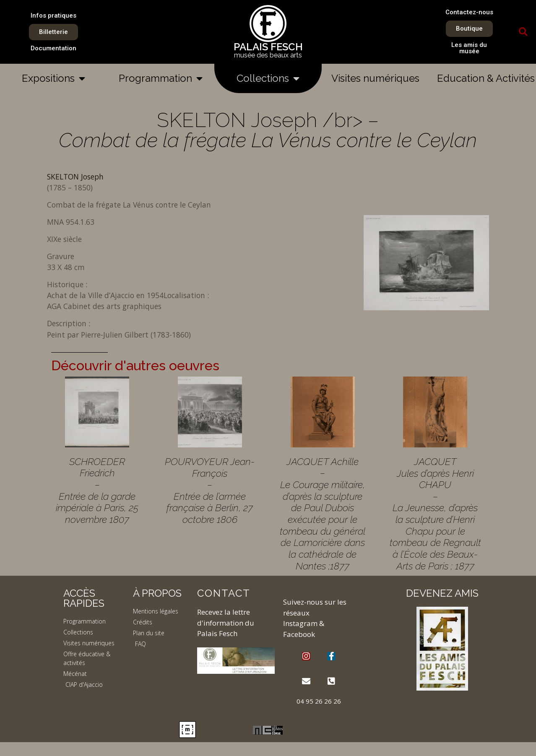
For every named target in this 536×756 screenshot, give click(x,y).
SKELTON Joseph (75, 177)
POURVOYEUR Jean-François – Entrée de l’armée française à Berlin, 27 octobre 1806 (210, 490)
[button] (523, 32)
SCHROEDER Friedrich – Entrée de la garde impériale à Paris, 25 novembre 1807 (97, 490)
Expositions (53, 78)
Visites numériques (375, 78)
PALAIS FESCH (268, 47)
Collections (268, 78)
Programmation (161, 78)
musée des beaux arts (268, 55)
